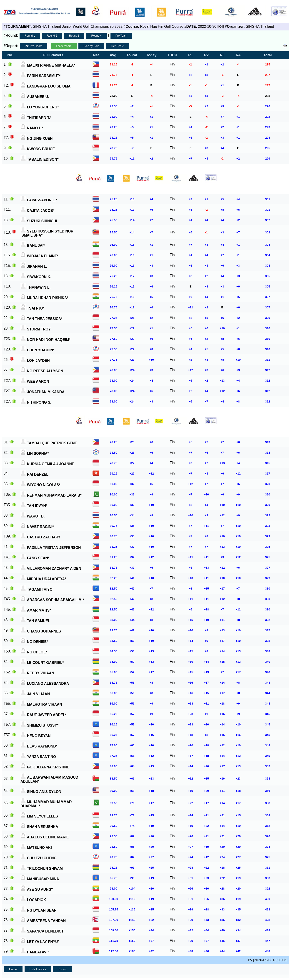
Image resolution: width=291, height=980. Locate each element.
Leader (13, 969)
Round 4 (97, 36)
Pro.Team (121, 36)
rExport (62, 969)
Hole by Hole (91, 46)
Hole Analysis (38, 969)
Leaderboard (64, 46)
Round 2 (52, 36)
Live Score (117, 46)
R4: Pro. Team (33, 46)
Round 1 (30, 36)
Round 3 (74, 36)
